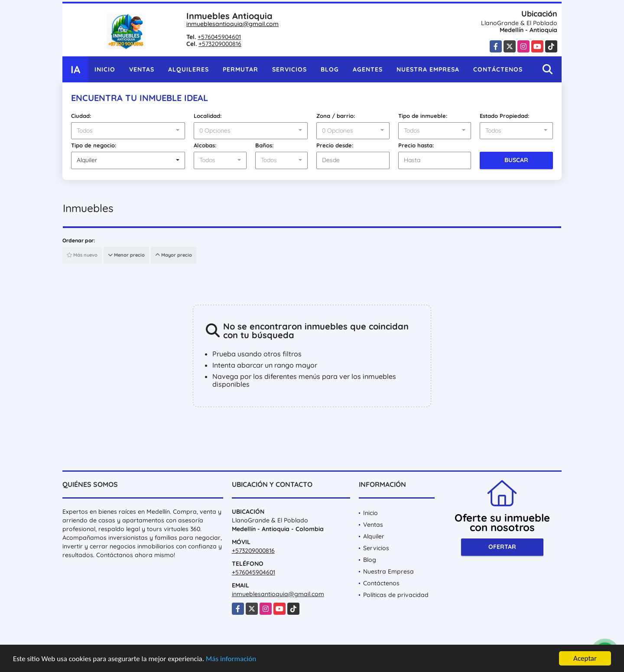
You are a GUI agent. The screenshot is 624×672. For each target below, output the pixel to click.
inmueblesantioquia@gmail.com (232, 24)
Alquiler (374, 536)
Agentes (368, 69)
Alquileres (188, 69)
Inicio (105, 69)
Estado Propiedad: (505, 116)
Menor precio (126, 255)
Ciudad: (81, 116)
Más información (231, 659)
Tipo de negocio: (94, 145)
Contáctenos (498, 69)
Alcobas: (205, 145)
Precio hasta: (416, 145)
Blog (330, 69)
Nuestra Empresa (428, 69)
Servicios (289, 69)
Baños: (265, 145)
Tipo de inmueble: (423, 116)
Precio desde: (335, 145)
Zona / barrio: (336, 116)
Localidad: (208, 116)
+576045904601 (219, 37)
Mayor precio (174, 255)
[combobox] (128, 131)
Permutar (240, 69)
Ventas (142, 69)
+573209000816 (220, 44)
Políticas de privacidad (396, 595)
